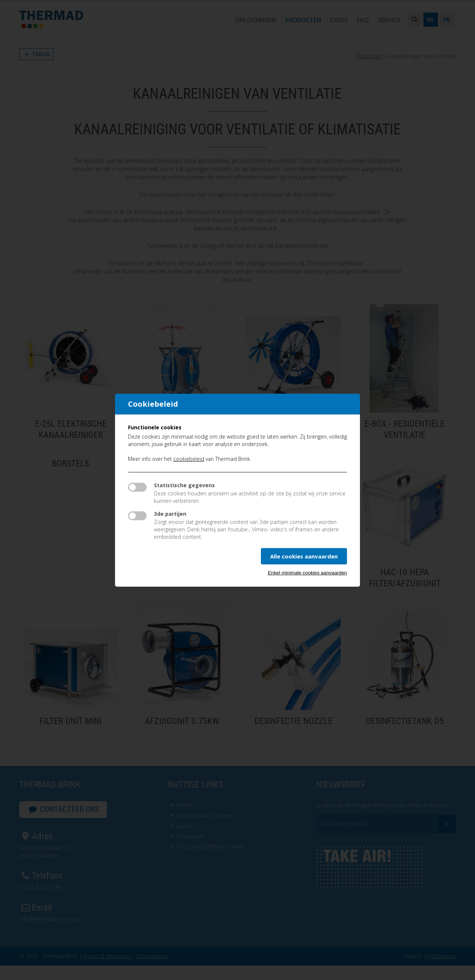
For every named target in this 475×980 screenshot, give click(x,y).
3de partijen (170, 514)
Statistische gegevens (184, 485)
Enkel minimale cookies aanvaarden (307, 573)
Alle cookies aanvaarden (304, 556)
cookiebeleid (189, 459)
